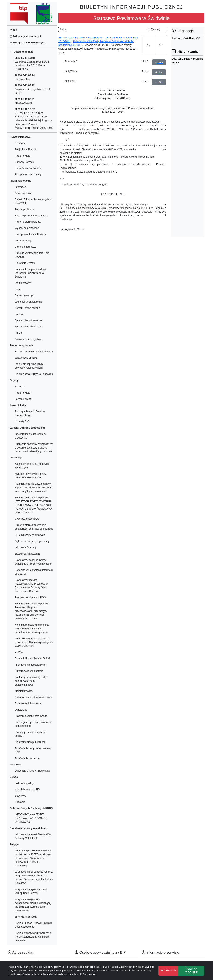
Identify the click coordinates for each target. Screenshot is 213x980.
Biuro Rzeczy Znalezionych (30, 535)
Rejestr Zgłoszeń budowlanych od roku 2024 (33, 201)
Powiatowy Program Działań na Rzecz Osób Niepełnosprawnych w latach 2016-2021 (34, 642)
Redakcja (20, 802)
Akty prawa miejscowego (28, 174)
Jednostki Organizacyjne (28, 302)
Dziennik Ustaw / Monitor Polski (32, 659)
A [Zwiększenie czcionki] (149, 45)
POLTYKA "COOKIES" (191, 971)
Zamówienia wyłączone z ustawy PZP (33, 750)
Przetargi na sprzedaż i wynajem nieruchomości (33, 724)
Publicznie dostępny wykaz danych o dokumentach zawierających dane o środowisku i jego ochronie (34, 448)
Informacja (21, 187)
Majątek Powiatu (24, 691)
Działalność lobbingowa (28, 703)
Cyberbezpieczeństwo (27, 519)
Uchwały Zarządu (24, 162)
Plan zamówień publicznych (30, 742)
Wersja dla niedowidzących (28, 43)
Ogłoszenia (21, 710)
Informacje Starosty (25, 547)
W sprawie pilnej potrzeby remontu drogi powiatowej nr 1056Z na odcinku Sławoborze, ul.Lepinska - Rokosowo (34, 877)
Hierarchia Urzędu (25, 263)
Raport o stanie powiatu (28, 222)
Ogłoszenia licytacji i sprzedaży (32, 541)
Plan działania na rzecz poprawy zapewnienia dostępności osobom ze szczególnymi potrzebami (33, 488)
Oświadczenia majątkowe (29, 339)
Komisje (19, 314)
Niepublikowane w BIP (27, 790)
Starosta (19, 387)
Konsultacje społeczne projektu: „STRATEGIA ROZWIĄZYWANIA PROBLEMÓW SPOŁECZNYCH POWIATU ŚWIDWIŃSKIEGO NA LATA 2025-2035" (33, 505)
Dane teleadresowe (25, 247)
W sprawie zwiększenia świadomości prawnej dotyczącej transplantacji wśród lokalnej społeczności (33, 905)
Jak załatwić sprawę (26, 358)
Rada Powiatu (23, 156)
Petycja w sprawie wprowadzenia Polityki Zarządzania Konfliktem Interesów (33, 937)
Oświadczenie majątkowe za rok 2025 (33, 89)
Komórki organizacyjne (27, 308)
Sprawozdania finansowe (29, 320)
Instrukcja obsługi (24, 783)
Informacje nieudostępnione (30, 665)
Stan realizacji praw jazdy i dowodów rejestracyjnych (29, 366)
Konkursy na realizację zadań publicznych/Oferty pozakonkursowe (31, 681)
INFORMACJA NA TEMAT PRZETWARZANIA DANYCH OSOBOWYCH (31, 818)
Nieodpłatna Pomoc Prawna (30, 234)
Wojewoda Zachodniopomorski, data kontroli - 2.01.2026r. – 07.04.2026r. (32, 64)
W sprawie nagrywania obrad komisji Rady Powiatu (31, 891)
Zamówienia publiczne (27, 758)
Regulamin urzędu (25, 295)
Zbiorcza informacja (26, 917)
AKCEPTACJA (168, 971)
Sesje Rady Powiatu (26, 150)
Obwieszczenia (23, 193)
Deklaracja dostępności (25, 36)
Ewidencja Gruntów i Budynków (32, 771)
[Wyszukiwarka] (99, 30)
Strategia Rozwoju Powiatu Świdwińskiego (30, 413)
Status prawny (23, 283)
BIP (13, 30)
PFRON (19, 652)
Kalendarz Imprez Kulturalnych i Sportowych (32, 466)
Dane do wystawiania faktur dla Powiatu (32, 255)
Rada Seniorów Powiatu (28, 168)
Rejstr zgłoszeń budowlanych (31, 216)
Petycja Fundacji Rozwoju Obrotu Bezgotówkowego (33, 925)
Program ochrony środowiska (31, 716)
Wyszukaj (154, 29)
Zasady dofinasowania (27, 554)
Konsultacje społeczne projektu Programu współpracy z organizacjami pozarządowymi (32, 629)
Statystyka (20, 796)
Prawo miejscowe (75, 38)
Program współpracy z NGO (30, 597)
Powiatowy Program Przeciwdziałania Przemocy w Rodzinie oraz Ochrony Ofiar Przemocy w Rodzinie (31, 586)
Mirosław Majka (25, 101)
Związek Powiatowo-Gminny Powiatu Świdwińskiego (30, 476)
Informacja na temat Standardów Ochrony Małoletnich (33, 836)
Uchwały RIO (22, 421)
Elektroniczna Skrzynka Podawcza (34, 352)
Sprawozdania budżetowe (29, 327)
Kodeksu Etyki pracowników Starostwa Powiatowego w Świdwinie (30, 273)
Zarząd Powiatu (23, 399)
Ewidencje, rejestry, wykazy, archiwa (30, 734)
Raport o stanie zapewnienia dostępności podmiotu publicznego (34, 527)
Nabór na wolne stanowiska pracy (33, 697)
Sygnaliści (20, 143)
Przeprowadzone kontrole (29, 671)
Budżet (19, 333)
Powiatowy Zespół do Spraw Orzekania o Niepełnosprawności (33, 562)
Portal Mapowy (23, 241)
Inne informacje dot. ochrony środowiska (30, 436)
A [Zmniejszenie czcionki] (161, 45)
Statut (18, 289)
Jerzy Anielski (25, 77)
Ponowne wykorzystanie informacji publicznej (34, 572)
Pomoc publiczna (24, 209)
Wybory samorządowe (27, 228)
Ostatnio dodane (22, 52)
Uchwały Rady (114, 38)
